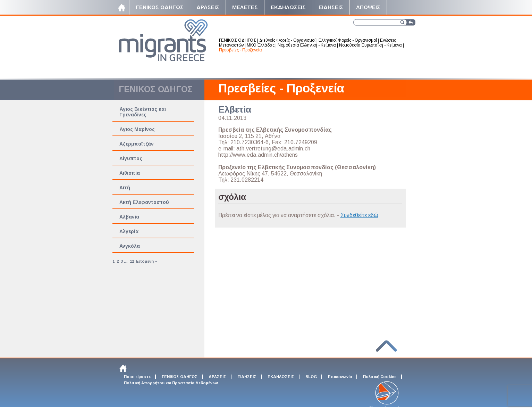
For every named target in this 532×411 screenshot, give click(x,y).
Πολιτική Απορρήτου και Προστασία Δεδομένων (171, 383)
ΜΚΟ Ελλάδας (261, 45)
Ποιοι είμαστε (137, 377)
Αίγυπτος (131, 158)
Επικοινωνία (340, 377)
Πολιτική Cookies (380, 377)
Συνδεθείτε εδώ (359, 215)
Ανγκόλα (130, 246)
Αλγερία (129, 231)
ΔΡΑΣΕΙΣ (217, 377)
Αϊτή (125, 188)
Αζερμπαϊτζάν (137, 144)
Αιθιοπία (130, 173)
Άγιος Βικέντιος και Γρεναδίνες (143, 112)
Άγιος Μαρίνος (137, 129)
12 (132, 261)
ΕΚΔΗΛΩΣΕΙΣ (281, 377)
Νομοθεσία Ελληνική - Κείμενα (307, 45)
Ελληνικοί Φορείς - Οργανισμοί (348, 40)
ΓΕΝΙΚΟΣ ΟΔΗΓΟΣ (238, 40)
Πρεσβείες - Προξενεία (240, 50)
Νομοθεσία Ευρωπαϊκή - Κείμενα (370, 45)
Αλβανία (129, 217)
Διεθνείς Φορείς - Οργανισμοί (287, 40)
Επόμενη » (147, 261)
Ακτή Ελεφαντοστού (144, 202)
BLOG (311, 377)
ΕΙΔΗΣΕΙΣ (247, 377)
